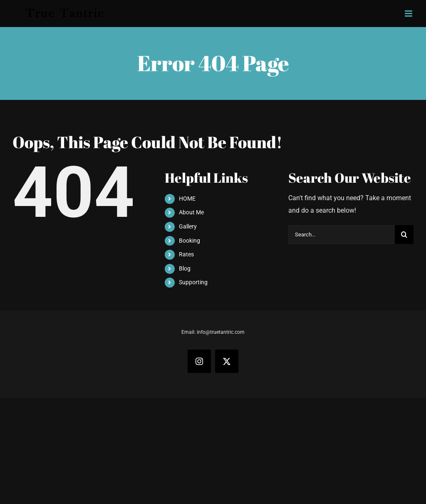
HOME (187, 199)
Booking (189, 241)
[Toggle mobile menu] (409, 14)
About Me (191, 212)
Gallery (188, 226)
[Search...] (342, 235)
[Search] (404, 235)
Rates (186, 254)
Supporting (193, 282)
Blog (185, 268)
